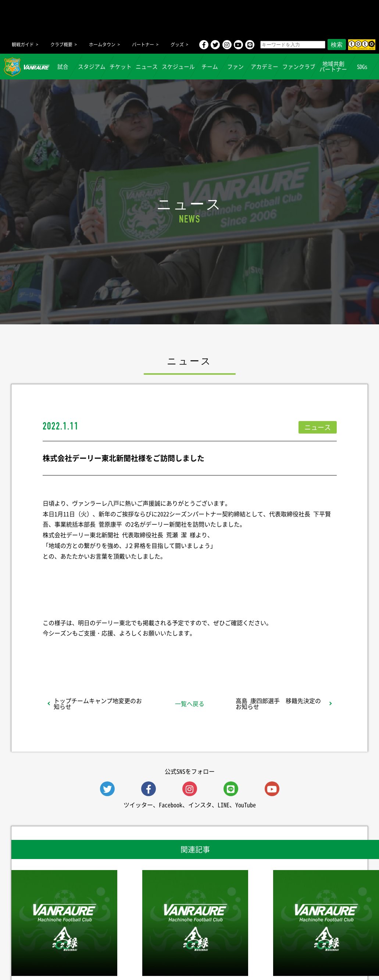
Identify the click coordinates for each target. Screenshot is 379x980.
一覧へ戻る (190, 703)
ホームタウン (102, 44)
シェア (101, 652)
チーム (210, 67)
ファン (236, 67)
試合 (63, 67)
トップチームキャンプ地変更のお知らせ (98, 703)
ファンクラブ (299, 67)
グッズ (177, 44)
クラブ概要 (61, 44)
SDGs (362, 67)
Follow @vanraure (264, 652)
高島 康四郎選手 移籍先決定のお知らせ (278, 703)
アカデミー (264, 67)
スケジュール (178, 67)
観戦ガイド (23, 44)
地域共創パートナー (333, 66)
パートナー (143, 44)
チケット (121, 67)
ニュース (147, 67)
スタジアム (92, 67)
